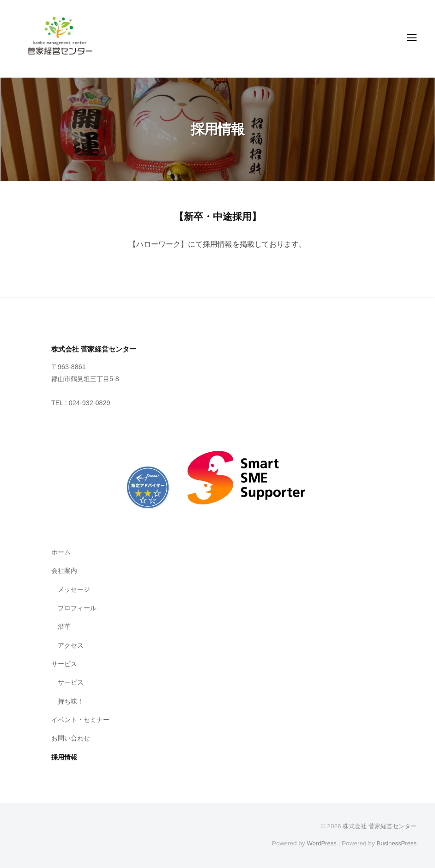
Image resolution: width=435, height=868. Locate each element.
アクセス (71, 645)
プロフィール (77, 607)
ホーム (61, 552)
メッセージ (74, 589)
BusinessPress (396, 843)
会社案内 (64, 570)
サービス (64, 663)
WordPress (319, 843)
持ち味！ (71, 701)
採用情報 (64, 757)
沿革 (64, 626)
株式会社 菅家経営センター (377, 826)
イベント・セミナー (80, 719)
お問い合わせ (71, 738)
